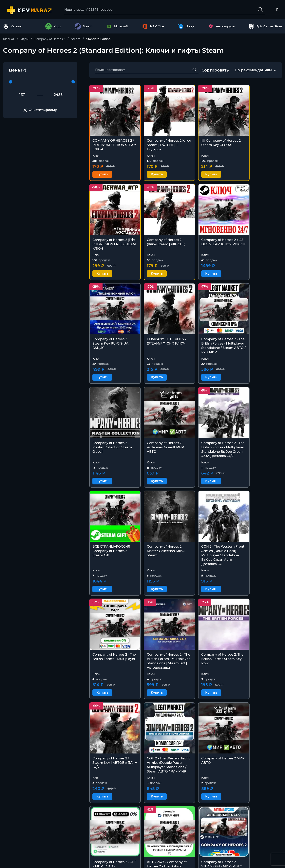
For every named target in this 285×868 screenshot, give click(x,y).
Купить (102, 169)
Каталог (13, 27)
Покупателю (174, 838)
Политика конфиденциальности (190, 857)
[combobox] (253, 71)
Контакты (171, 829)
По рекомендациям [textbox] (253, 70)
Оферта (170, 848)
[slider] (11, 82)
